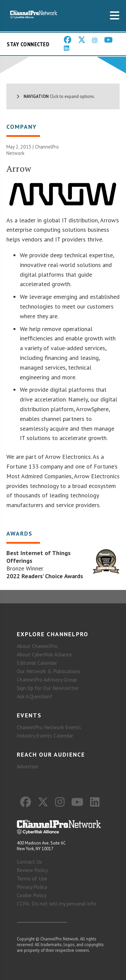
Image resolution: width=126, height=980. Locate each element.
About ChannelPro (37, 646)
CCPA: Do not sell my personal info (57, 904)
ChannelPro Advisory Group (47, 679)
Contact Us (29, 862)
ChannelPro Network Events (49, 727)
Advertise (27, 766)
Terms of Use (32, 878)
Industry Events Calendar (45, 736)
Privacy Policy (32, 887)
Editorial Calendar (37, 663)
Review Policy (32, 870)
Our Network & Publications (49, 671)
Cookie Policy (32, 895)
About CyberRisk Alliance (44, 654)
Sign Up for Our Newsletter (48, 688)
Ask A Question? (35, 696)
